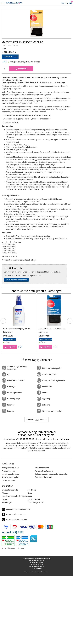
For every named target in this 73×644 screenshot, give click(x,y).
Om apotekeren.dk (10, 490)
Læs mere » (8, 332)
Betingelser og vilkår (10, 468)
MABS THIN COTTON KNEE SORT (53, 329)
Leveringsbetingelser (11, 474)
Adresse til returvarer (44, 471)
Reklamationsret (42, 468)
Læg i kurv (21, 69)
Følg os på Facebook (14, 515)
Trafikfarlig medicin (36, 502)
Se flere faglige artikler (36, 420)
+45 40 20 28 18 (26, 439)
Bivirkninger (7, 502)
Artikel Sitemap (8, 548)
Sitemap (21, 548)
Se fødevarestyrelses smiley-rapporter (51, 474)
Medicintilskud (34, 499)
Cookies (5, 499)
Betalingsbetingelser (11, 477)
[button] (3, 3)
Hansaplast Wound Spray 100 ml (17, 329)
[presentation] (3, 321)
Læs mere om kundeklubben (16, 280)
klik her (65, 439)
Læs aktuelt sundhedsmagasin (15, 496)
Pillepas (5, 493)
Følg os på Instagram (14, 520)
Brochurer (32, 490)
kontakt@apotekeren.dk (16, 509)
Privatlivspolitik (8, 471)
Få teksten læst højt (43, 477)
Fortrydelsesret (8, 480)
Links (30, 493)
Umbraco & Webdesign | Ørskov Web (37, 572)
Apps (30, 496)
